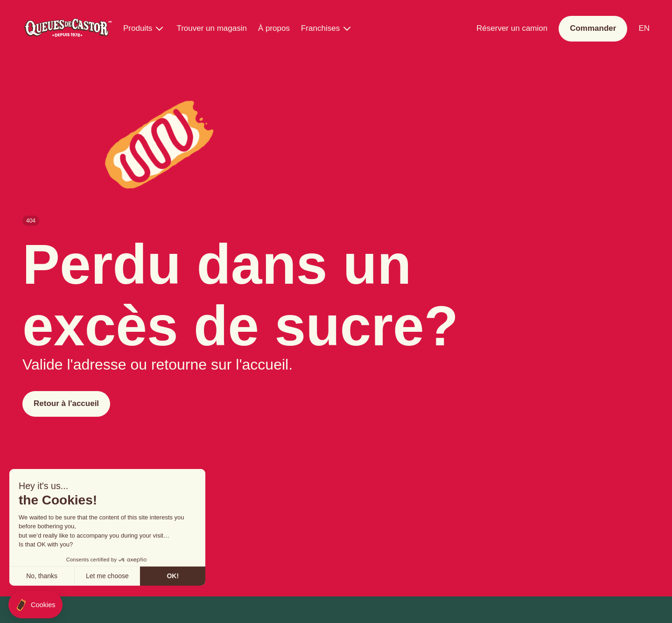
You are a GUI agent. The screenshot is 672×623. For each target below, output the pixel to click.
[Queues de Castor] (67, 29)
